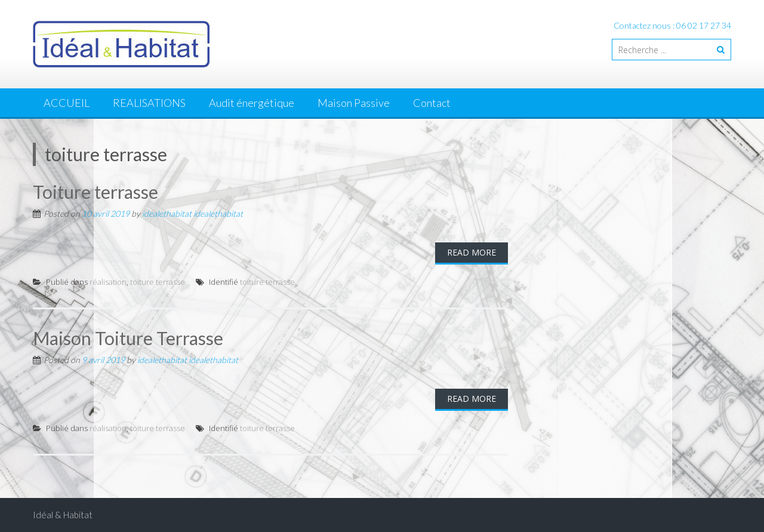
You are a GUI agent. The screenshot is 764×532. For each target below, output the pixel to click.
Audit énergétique (252, 103)
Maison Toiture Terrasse (128, 338)
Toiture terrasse (95, 192)
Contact (432, 103)
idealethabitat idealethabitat (192, 213)
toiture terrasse (158, 282)
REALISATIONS (149, 103)
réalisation (108, 282)
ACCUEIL (67, 103)
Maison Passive (354, 103)
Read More (472, 252)
